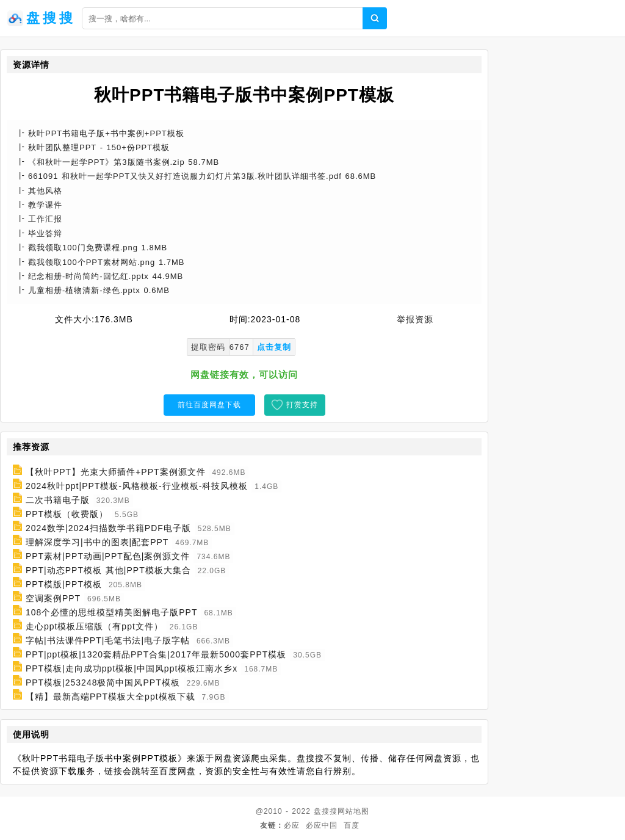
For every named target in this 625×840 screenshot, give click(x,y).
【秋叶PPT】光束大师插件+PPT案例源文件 (116, 472)
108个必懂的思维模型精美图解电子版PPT (112, 612)
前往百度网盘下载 (209, 405)
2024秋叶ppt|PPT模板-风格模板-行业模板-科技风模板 (137, 486)
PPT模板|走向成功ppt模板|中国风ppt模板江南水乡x (132, 668)
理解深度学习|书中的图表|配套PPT (97, 542)
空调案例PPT (53, 598)
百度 (352, 825)
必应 (292, 825)
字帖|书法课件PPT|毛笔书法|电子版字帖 (108, 640)
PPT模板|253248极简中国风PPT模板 (103, 682)
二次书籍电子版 (58, 500)
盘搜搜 (326, 811)
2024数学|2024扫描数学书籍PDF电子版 (108, 528)
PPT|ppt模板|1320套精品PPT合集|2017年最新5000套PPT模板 (156, 654)
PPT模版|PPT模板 (64, 584)
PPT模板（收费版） (67, 514)
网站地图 (353, 811)
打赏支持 (302, 405)
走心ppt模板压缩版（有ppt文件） (94, 626)
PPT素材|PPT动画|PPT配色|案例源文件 (108, 556)
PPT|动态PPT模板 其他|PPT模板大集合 (108, 570)
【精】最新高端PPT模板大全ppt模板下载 (110, 697)
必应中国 (322, 825)
